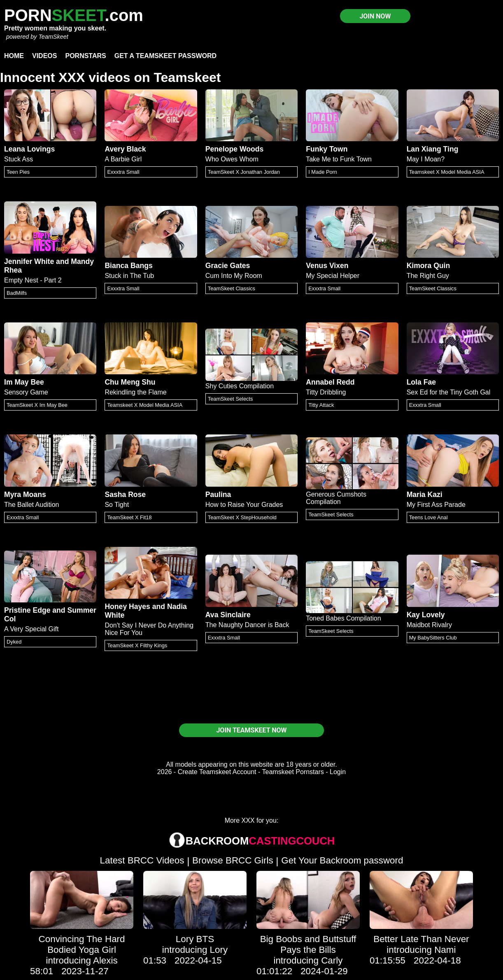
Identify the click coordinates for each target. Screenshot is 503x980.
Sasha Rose (125, 495)
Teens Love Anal (428, 517)
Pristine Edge (27, 610)
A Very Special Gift (31, 629)
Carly (332, 960)
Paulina (218, 495)
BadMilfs (17, 293)
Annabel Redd (330, 382)
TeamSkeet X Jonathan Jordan (244, 172)
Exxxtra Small (123, 172)
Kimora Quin (428, 266)
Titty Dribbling (326, 392)
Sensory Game (26, 392)
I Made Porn (323, 172)
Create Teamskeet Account (217, 772)
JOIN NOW (375, 16)
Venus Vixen (327, 266)
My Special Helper (333, 276)
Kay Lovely (426, 615)
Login (338, 772)
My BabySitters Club (433, 638)
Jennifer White (29, 261)
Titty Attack (321, 405)
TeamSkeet (53, 37)
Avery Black (125, 149)
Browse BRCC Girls (233, 860)
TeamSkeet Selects (231, 399)
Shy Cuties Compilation (240, 386)
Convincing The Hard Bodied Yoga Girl (82, 944)
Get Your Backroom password (342, 860)
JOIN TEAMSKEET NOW (251, 730)
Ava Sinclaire (228, 615)
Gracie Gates (228, 266)
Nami (445, 950)
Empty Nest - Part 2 (33, 280)
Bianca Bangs (128, 266)
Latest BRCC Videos (142, 860)
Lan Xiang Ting (433, 149)
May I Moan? (426, 159)
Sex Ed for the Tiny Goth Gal (449, 392)
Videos (44, 56)
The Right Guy (428, 276)
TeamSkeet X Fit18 (129, 517)
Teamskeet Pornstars (293, 772)
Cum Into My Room (234, 276)
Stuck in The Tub (129, 276)
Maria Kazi (425, 495)
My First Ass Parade (436, 505)
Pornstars (85, 56)
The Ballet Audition (31, 505)
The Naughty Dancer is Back (247, 625)
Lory (219, 950)
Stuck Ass (19, 159)
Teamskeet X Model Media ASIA (447, 172)
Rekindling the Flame (135, 392)
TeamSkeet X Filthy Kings (137, 645)
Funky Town (327, 149)
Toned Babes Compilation (343, 618)
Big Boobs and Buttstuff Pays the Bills (308, 944)
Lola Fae (421, 382)
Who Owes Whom (232, 159)
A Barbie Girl (123, 159)
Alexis (105, 960)
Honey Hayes (127, 607)
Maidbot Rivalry (429, 625)
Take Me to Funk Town (339, 159)
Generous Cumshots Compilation (336, 498)
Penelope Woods (234, 149)
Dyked (14, 642)
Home (14, 56)
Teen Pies (18, 172)
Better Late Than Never (421, 939)
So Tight (117, 505)
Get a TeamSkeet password (165, 56)
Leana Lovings (29, 149)
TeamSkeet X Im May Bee (37, 405)
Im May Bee (24, 382)
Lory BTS (195, 939)
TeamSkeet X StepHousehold (242, 517)
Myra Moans (25, 495)
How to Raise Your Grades (244, 505)
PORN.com (74, 15)
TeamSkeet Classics (232, 288)
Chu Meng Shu (130, 382)
